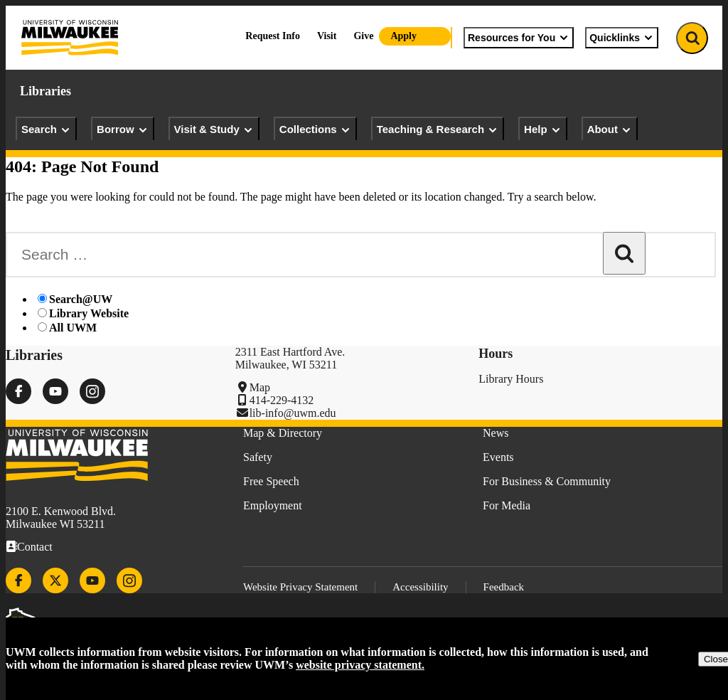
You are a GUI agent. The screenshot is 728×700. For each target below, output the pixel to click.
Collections (315, 129)
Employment (273, 505)
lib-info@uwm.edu (293, 413)
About (610, 129)
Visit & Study (214, 129)
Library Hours (511, 379)
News (496, 433)
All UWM (73, 328)
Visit (327, 36)
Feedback (504, 587)
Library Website (89, 313)
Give (363, 36)
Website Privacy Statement (300, 587)
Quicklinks (622, 38)
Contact (35, 547)
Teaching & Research (438, 129)
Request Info (273, 36)
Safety (258, 457)
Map (260, 387)
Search (46, 129)
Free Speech (271, 481)
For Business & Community (547, 481)
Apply (403, 36)
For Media (507, 505)
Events (498, 457)
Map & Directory (283, 433)
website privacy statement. (360, 665)
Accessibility (420, 587)
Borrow (123, 129)
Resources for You (519, 38)
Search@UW (81, 299)
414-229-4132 (282, 400)
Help (543, 129)
